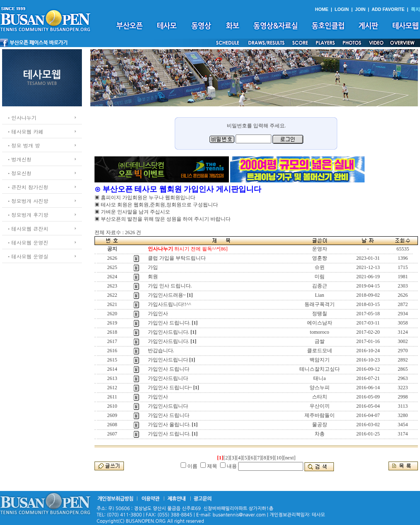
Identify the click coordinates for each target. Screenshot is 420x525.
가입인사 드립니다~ (170, 388)
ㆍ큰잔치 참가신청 (27, 187)
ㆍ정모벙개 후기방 (27, 215)
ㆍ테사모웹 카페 (25, 131)
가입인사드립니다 (168, 360)
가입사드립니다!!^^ (169, 304)
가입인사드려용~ (167, 295)
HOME (322, 9)
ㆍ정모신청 (19, 173)
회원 (153, 277)
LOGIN (342, 9)
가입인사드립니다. (169, 332)
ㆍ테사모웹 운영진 (27, 242)
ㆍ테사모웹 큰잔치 (27, 228)
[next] (290, 458)
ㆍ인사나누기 (21, 117)
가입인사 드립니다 (169, 369)
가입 (153, 267)
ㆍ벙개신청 (19, 159)
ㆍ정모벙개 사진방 (27, 201)
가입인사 (158, 314)
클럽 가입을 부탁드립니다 (177, 258)
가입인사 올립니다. (169, 425)
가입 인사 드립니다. (170, 286)
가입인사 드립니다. (169, 323)
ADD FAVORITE (388, 9)
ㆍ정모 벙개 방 (23, 145)
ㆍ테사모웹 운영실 (27, 256)
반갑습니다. (161, 351)
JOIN (360, 9)
